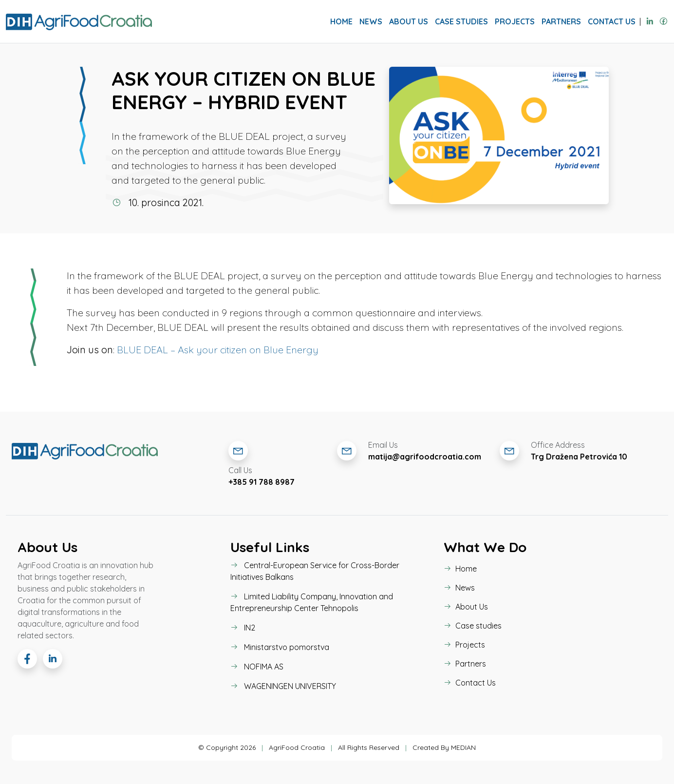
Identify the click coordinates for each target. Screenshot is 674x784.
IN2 (243, 628)
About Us (409, 21)
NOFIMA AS (257, 667)
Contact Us (612, 21)
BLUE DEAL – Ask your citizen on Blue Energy (218, 350)
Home (341, 21)
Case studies (461, 21)
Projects (515, 21)
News (371, 21)
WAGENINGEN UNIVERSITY (283, 686)
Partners (561, 21)
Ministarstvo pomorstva (280, 647)
